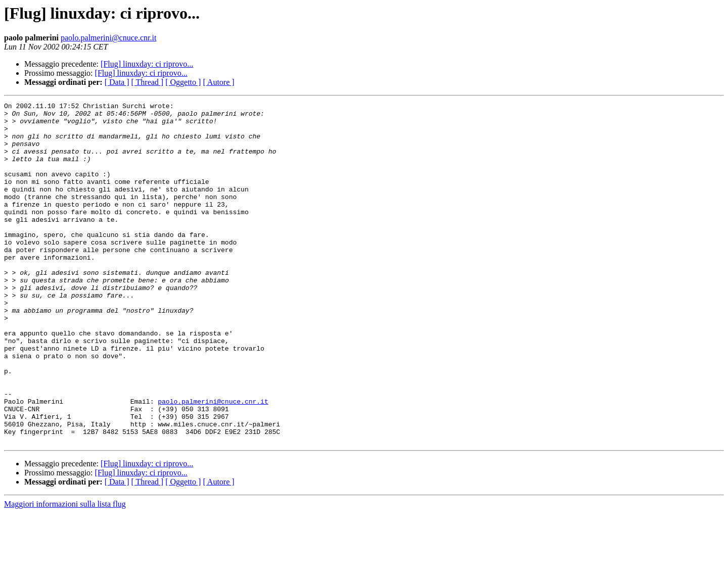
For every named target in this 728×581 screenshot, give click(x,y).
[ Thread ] (148, 82)
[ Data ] (117, 82)
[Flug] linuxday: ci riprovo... (147, 64)
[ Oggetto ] (183, 82)
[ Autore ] (218, 82)
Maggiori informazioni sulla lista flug (65, 572)
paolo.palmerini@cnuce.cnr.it (108, 38)
